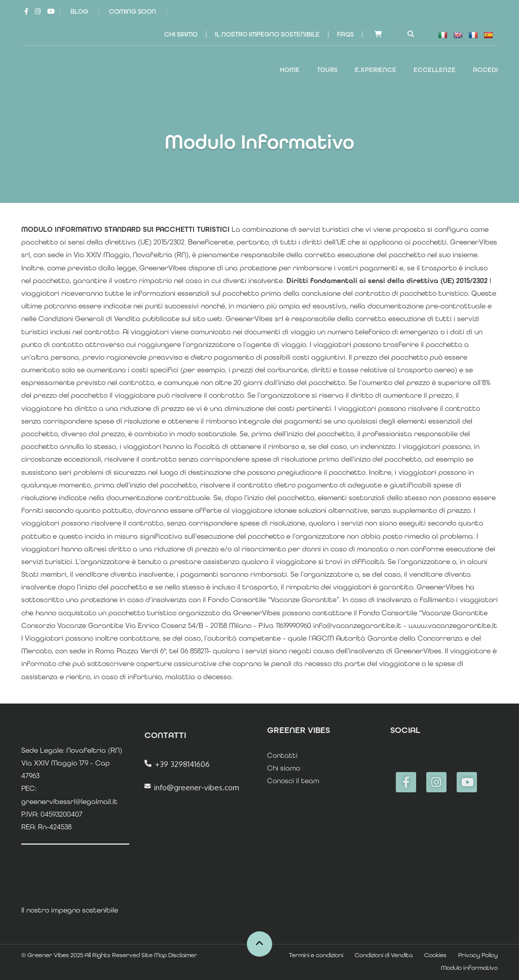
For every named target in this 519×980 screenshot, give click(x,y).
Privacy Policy (478, 955)
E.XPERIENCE (376, 70)
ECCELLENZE (435, 70)
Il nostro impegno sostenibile (267, 34)
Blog (79, 11)
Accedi (485, 70)
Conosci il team (293, 781)
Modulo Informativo (469, 968)
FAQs (345, 34)
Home (290, 70)
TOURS (327, 70)
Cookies (435, 955)
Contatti (282, 755)
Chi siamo (181, 34)
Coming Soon (133, 11)
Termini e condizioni (316, 955)
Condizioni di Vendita (384, 955)
